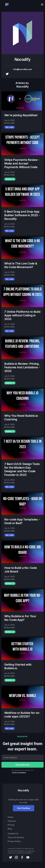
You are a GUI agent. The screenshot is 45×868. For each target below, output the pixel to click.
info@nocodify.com (22, 69)
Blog (10, 829)
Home (10, 817)
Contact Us (13, 834)
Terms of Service (16, 837)
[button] (41, 4)
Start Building (24, 808)
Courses (12, 821)
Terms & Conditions (19, 773)
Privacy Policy (14, 841)
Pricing (11, 825)
